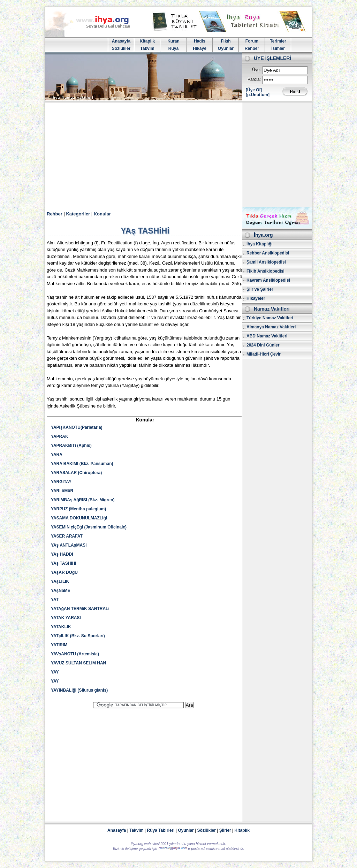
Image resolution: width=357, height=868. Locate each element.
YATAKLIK (61, 627)
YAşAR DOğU (64, 572)
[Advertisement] (178, 155)
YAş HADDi (62, 554)
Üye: (256, 70)
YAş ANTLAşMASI (69, 545)
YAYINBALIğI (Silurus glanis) (79, 690)
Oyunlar (226, 48)
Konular (102, 214)
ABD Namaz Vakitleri (267, 336)
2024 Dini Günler (263, 345)
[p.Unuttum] (258, 95)
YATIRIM (59, 645)
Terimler (278, 41)
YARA (57, 455)
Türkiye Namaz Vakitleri (270, 318)
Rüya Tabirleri (161, 830)
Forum (252, 41)
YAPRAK (60, 436)
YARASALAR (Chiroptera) (76, 473)
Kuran (173, 41)
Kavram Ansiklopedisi (268, 280)
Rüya (173, 48)
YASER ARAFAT (67, 536)
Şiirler (225, 830)
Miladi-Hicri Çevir (264, 354)
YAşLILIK (60, 581)
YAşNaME (61, 591)
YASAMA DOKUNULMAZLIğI (79, 518)
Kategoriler (78, 214)
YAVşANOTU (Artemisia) (75, 654)
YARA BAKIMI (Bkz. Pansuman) (82, 464)
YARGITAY (61, 482)
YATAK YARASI (66, 618)
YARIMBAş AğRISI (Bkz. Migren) (83, 500)
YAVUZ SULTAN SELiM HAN (78, 663)
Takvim (147, 48)
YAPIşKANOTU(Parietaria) (77, 427)
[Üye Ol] (254, 90)
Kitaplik (147, 41)
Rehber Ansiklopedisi (268, 253)
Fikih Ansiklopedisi (265, 271)
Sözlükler (121, 48)
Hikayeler (256, 298)
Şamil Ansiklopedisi (266, 262)
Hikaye (200, 48)
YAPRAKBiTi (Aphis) (71, 446)
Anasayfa (121, 41)
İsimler (278, 48)
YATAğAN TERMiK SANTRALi (80, 609)
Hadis (200, 41)
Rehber (252, 48)
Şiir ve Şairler (260, 289)
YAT (55, 600)
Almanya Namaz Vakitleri (271, 327)
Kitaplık (242, 830)
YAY (55, 672)
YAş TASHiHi (64, 563)
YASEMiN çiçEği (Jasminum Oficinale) (89, 527)
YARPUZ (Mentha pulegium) (78, 509)
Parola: (254, 79)
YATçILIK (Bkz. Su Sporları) (78, 636)
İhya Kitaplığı (260, 244)
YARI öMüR (62, 491)
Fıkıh (226, 41)
